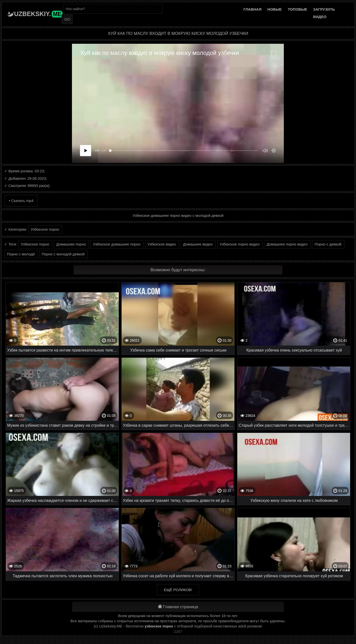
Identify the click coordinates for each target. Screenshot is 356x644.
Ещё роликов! (178, 590)
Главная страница (178, 607)
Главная (253, 9)
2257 (178, 632)
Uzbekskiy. (38, 14)
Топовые (297, 9)
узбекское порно (159, 626)
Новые (275, 9)
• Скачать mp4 (21, 201)
